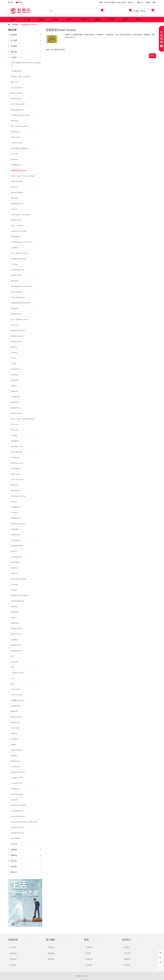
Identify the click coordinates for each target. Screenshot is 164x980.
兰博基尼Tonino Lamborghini (21, 215)
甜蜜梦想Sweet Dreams (29, 25)
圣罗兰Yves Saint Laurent (20, 126)
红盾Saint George (17, 794)
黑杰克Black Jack (17, 447)
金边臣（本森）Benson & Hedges (23, 176)
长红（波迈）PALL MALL (20, 253)
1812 (13, 678)
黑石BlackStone (16, 342)
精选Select (15, 612)
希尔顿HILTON (16, 220)
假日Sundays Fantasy (18, 579)
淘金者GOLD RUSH (18, 772)
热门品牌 (27, 20)
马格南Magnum (16, 651)
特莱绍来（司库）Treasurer (20, 77)
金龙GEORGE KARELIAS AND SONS (24, 822)
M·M (12, 656)
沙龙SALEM (15, 458)
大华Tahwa (15, 513)
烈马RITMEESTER (17, 270)
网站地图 (51, 959)
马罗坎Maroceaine (17, 480)
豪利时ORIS (15, 402)
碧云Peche (15, 424)
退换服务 (51, 953)
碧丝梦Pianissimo (17, 413)
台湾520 (14, 364)
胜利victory (15, 485)
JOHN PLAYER (16, 634)
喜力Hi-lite (14, 154)
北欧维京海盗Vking (18, 601)
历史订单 (127, 953)
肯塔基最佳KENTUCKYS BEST (22, 242)
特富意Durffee (16, 535)
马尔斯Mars (15, 640)
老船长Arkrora (16, 474)
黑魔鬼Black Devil (17, 336)
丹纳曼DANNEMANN (18, 259)
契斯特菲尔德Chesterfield (20, 596)
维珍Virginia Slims (17, 463)
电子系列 (111, 20)
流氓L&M (14, 607)
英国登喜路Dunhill (17, 110)
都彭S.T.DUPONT (17, 226)
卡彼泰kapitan (16, 706)
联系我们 (51, 947)
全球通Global (15, 507)
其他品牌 (14, 844)
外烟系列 (69, 20)
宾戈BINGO (15, 739)
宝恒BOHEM (15, 369)
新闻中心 (139, 20)
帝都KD (14, 745)
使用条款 (13, 965)
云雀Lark (14, 209)
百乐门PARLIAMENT (18, 104)
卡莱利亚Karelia (16, 557)
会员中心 (127, 947)
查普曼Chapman (17, 314)
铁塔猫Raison (16, 408)
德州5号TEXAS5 (17, 750)
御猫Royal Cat (16, 518)
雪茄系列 (97, 20)
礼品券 (88, 953)
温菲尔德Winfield (17, 452)
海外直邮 (55, 20)
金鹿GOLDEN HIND (18, 816)
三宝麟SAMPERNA (18, 700)
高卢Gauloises (16, 469)
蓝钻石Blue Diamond (18, 496)
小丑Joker (14, 264)
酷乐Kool (14, 502)
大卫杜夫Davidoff (17, 181)
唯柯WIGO (15, 711)
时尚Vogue (15, 198)
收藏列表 (127, 959)
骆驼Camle (15, 82)
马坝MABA (15, 585)
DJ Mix (13, 358)
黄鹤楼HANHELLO (17, 833)
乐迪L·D (14, 618)
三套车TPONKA (16, 695)
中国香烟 (83, 20)
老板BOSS (15, 800)
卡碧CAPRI (15, 430)
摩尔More (14, 187)
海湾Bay (14, 590)
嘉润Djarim (15, 308)
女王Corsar (15, 325)
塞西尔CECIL (15, 722)
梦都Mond (14, 391)
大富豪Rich (15, 248)
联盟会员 (89, 959)
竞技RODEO (15, 789)
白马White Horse (17, 783)
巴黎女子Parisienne (18, 297)
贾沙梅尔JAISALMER (18, 805)
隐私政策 (13, 959)
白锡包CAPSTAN (17, 778)
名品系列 (125, 20)
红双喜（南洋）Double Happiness (23, 419)
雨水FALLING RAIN (18, 827)
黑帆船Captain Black (18, 331)
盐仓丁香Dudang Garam (19, 319)
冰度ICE (14, 386)
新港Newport (15, 132)
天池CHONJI (15, 728)
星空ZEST (14, 551)
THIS (13, 667)
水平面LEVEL (16, 767)
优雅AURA (15, 573)
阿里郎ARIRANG (17, 546)
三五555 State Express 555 (20, 115)
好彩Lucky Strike (17, 93)
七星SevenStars (16, 143)
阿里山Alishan (16, 137)
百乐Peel (14, 353)
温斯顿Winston (16, 165)
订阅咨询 (127, 965)
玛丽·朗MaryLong (17, 204)
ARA (13, 684)
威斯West (14, 734)
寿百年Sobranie (16, 99)
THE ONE (14, 662)
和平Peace (15, 121)
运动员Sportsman (17, 811)
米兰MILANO (15, 397)
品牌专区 (89, 947)
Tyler (85, 976)
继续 (152, 56)
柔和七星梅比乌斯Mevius (20, 148)
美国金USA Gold (17, 629)
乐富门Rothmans (17, 292)
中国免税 (41, 20)
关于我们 (13, 947)
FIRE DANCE (16, 689)
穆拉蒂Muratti (16, 491)
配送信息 (13, 953)
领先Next (14, 347)
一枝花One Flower (17, 673)
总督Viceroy (15, 568)
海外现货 (13, 20)
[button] (24, 924)
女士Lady (14, 435)
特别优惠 (89, 965)
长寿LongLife (15, 540)
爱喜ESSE (15, 380)
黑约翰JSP (15, 281)
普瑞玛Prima (15, 761)
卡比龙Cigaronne (17, 88)
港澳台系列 (15, 529)
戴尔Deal (14, 756)
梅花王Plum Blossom (18, 524)
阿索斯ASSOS (16, 645)
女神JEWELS (16, 562)
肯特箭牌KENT (16, 237)
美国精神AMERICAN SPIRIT (21, 303)
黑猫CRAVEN (16, 838)
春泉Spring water (17, 192)
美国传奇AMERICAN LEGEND (22, 286)
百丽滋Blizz (15, 441)
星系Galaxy (15, 375)
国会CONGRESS (17, 717)
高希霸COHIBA (16, 275)
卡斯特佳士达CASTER (19, 231)
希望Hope (14, 159)
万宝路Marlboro (16, 71)
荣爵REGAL (15, 623)
